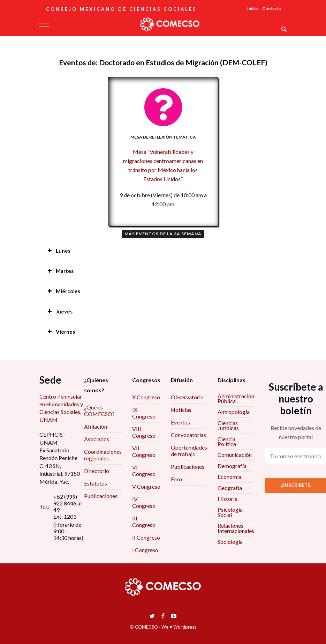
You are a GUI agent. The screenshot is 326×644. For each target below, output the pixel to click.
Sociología (230, 542)
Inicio (253, 9)
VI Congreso (144, 471)
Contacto (272, 9)
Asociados (97, 439)
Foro (176, 479)
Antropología (234, 412)
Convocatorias (188, 435)
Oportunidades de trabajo (189, 451)
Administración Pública (236, 398)
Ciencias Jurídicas (228, 425)
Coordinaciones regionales (103, 455)
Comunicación (235, 455)
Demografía (232, 466)
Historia (228, 499)
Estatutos (96, 483)
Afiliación (96, 426)
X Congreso (146, 397)
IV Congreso (144, 502)
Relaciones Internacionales (236, 528)
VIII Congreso (144, 432)
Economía (229, 477)
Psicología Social (230, 512)
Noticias (181, 410)
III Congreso (144, 521)
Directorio (97, 471)
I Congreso (145, 550)
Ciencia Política (227, 441)
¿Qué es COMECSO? (99, 410)
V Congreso (146, 486)
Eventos (180, 422)
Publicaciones (101, 496)
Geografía (230, 488)
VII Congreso (144, 451)
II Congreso (146, 537)
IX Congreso (144, 413)
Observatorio (187, 397)
